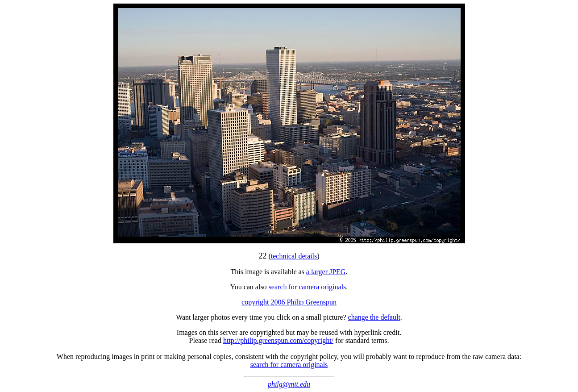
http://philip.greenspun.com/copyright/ (278, 340)
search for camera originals (308, 287)
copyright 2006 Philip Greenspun (289, 302)
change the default (374, 317)
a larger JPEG (326, 272)
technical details (294, 256)
